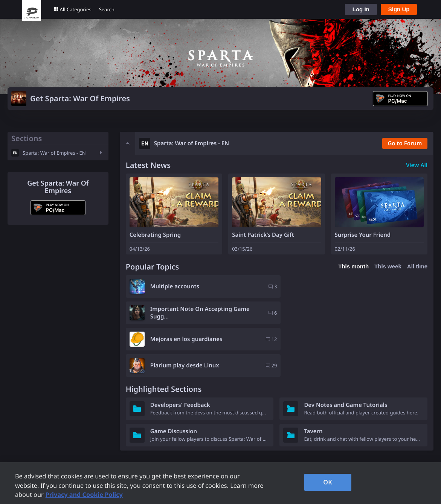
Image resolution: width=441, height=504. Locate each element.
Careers (301, 451)
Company (303, 440)
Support (220, 440)
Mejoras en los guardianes (186, 313)
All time (417, 266)
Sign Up (399, 9)
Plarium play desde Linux (338, 313)
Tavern (313, 379)
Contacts (221, 461)
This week (388, 266)
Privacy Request (230, 451)
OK (328, 482)
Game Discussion (174, 379)
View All (417, 165)
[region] (221, 483)
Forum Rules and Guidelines (133, 451)
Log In (361, 9)
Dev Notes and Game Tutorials (346, 352)
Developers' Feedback (180, 352)
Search (107, 9)
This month (353, 266)
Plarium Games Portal (124, 440)
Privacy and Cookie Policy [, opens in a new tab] (84, 495)
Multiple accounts (175, 286)
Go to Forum (405, 143)
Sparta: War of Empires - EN (54, 153)
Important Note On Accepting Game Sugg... (354, 286)
